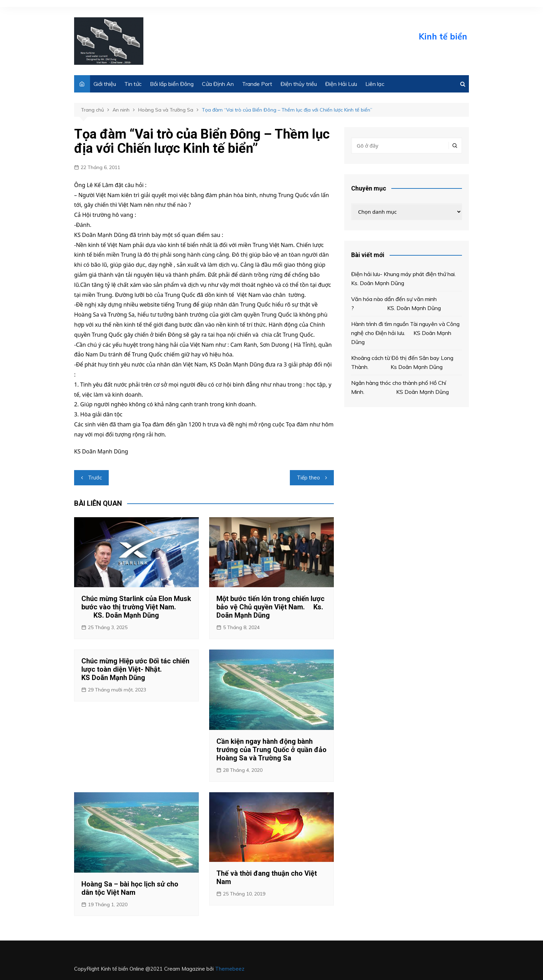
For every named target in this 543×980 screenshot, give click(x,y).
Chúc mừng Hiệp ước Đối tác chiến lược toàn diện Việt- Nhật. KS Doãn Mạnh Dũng (135, 669)
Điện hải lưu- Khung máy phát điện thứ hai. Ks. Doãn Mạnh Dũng (406, 279)
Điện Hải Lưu (341, 84)
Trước (95, 478)
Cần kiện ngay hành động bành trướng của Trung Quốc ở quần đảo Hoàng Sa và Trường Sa (271, 750)
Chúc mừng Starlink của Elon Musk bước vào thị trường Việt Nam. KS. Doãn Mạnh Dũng (136, 607)
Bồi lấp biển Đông (172, 84)
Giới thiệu (105, 84)
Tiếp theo (308, 478)
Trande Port (257, 84)
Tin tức (133, 84)
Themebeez (230, 969)
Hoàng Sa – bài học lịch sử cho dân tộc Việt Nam (130, 888)
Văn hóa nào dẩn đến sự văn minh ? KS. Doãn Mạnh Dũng (397, 303)
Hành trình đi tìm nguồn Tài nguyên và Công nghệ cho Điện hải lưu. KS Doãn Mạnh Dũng (405, 333)
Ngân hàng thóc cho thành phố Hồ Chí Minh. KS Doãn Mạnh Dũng (400, 387)
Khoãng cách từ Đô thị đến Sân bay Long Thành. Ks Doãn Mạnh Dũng (402, 362)
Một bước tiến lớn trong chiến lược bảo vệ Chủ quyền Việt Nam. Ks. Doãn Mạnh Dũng (270, 607)
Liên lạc (375, 84)
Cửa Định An (218, 84)
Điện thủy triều (299, 84)
